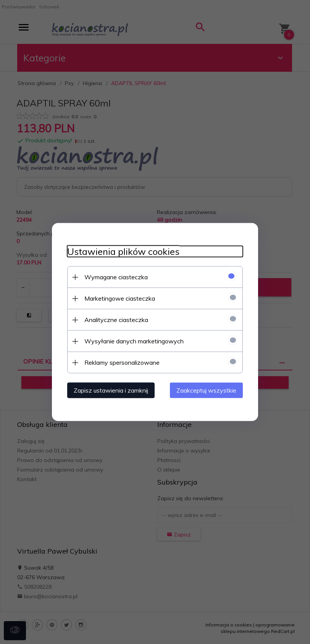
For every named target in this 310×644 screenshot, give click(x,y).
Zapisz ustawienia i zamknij (111, 390)
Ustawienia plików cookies (123, 252)
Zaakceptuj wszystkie (206, 390)
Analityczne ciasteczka (116, 320)
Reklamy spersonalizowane (122, 362)
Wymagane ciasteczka (116, 277)
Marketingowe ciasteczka (120, 298)
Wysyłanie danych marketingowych (134, 341)
